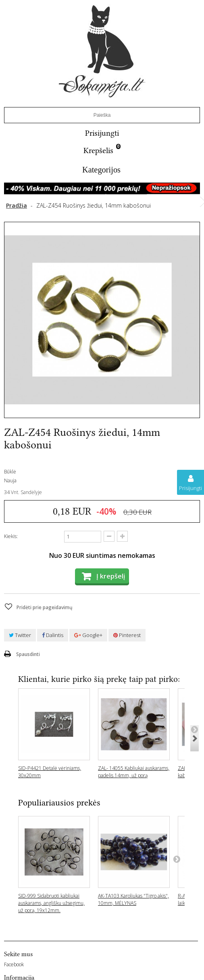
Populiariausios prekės (59, 802)
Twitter (20, 635)
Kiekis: (11, 536)
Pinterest (127, 635)
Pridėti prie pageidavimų (44, 607)
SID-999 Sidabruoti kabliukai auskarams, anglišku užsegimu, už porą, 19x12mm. (51, 903)
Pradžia (17, 205)
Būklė (10, 472)
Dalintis (53, 635)
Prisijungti (102, 133)
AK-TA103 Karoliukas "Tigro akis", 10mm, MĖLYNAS (133, 899)
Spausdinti (28, 654)
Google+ (88, 635)
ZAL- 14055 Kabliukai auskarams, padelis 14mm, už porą (134, 772)
